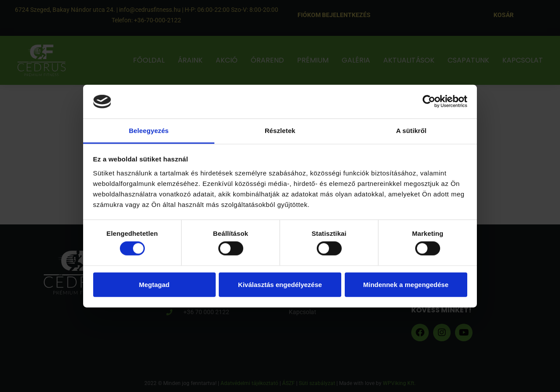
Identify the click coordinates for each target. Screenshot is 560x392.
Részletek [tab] (280, 131)
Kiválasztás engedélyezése (280, 284)
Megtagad (154, 284)
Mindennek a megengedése (406, 284)
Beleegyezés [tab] (149, 131)
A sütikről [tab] (411, 131)
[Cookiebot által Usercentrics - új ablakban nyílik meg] (429, 101)
